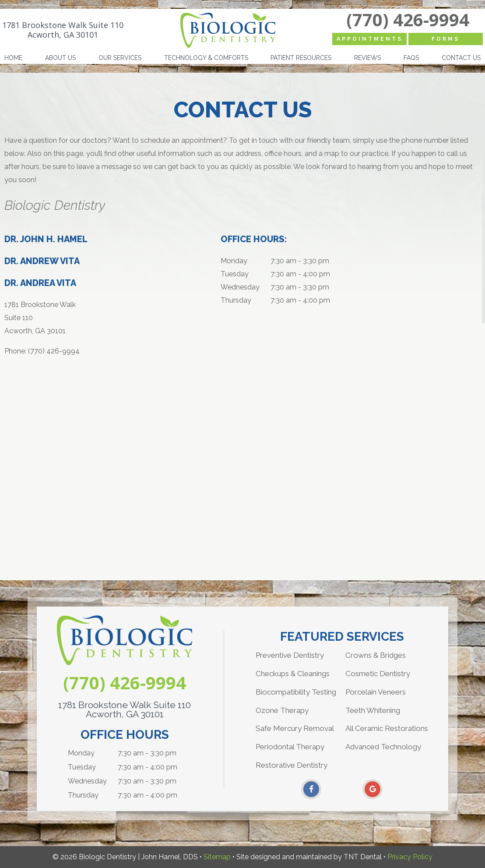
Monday (234, 261)
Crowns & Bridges (376, 655)
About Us (60, 58)
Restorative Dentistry (292, 765)
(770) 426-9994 (408, 20)
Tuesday (235, 274)
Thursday (236, 300)
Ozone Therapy (282, 710)
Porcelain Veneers (376, 692)
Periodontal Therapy (290, 747)
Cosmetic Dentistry (378, 674)
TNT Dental (363, 857)
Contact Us (461, 58)
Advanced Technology (383, 747)
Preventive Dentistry (290, 655)
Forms (446, 39)
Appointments (370, 39)
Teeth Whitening (373, 710)
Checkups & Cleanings (293, 674)
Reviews (367, 58)
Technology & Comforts (206, 58)
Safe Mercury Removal (295, 728)
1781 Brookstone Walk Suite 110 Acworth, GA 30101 (63, 30)
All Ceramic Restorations (387, 728)
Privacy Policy (410, 857)
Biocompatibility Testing (296, 692)
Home (13, 58)
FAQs (411, 58)
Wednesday (240, 287)
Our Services (120, 58)
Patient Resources (301, 58)
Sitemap (217, 857)
